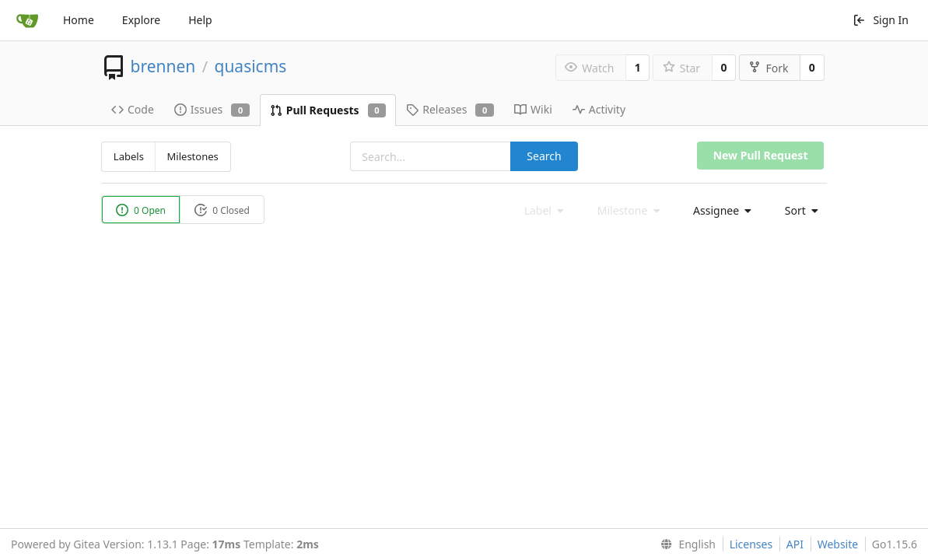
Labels (129, 156)
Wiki (533, 109)
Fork (768, 68)
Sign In (881, 20)
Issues (212, 109)
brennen (163, 66)
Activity (599, 109)
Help (200, 20)
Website (838, 544)
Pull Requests (328, 110)
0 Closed (222, 210)
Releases (450, 109)
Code (133, 109)
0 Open (141, 210)
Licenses (751, 544)
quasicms (250, 66)
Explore (141, 20)
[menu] (718, 211)
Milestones (193, 156)
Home (79, 20)
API (795, 544)
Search (544, 156)
